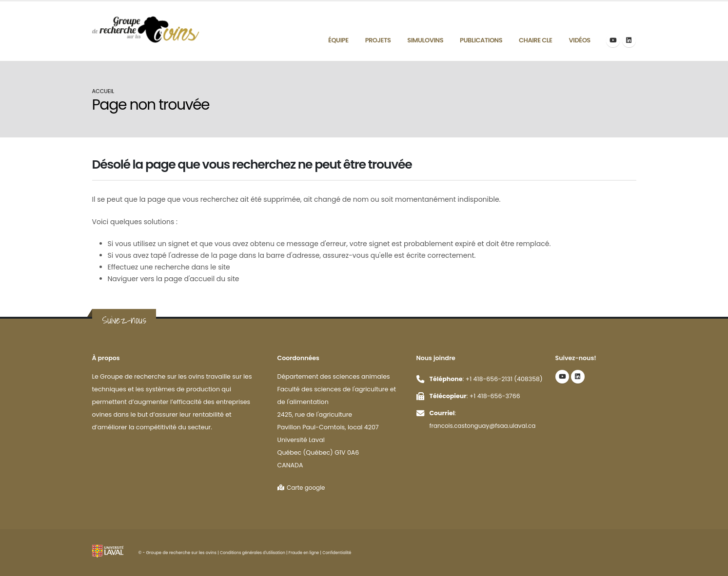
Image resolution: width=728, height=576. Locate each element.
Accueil (103, 91)
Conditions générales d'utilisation (254, 553)
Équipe (338, 40)
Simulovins (425, 40)
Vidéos (580, 40)
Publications (481, 40)
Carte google (303, 488)
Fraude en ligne (308, 553)
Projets (378, 40)
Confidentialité (342, 553)
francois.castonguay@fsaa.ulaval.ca (485, 426)
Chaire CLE (535, 40)
